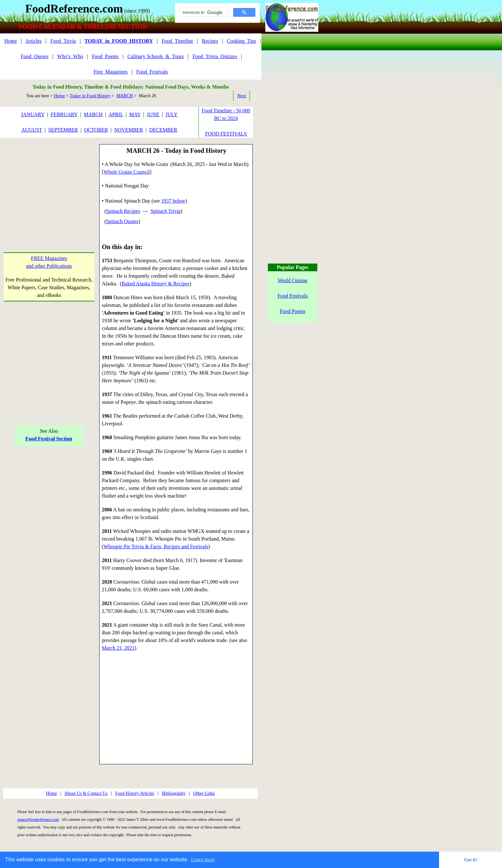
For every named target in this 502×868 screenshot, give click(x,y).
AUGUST (32, 130)
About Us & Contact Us (86, 793)
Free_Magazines (111, 72)
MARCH (124, 96)
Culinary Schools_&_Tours (156, 56)
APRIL (116, 114)
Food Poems (293, 311)
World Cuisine (293, 280)
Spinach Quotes (122, 221)
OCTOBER (96, 130)
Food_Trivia (63, 41)
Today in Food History (90, 96)
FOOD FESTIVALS (226, 134)
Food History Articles (135, 793)
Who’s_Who (70, 56)
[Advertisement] (49, 184)
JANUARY (33, 114)
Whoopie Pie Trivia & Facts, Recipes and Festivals (156, 547)
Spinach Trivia (165, 211)
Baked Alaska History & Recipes (156, 284)
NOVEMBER (128, 130)
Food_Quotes (35, 56)
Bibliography (174, 793)
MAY (135, 114)
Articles (34, 41)
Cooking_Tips (241, 41)
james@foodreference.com (38, 820)
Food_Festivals (152, 72)
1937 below (173, 201)
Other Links (204, 793)
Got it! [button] (471, 860)
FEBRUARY (64, 114)
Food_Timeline (177, 41)
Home (10, 41)
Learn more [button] (203, 859)
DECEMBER (163, 130)
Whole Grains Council (127, 172)
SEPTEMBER (63, 130)
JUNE (153, 114)
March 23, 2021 (118, 648)
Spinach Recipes (123, 211)
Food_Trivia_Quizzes (215, 56)
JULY (172, 114)
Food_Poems (105, 56)
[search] (203, 13)
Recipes (210, 41)
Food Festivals (293, 296)
